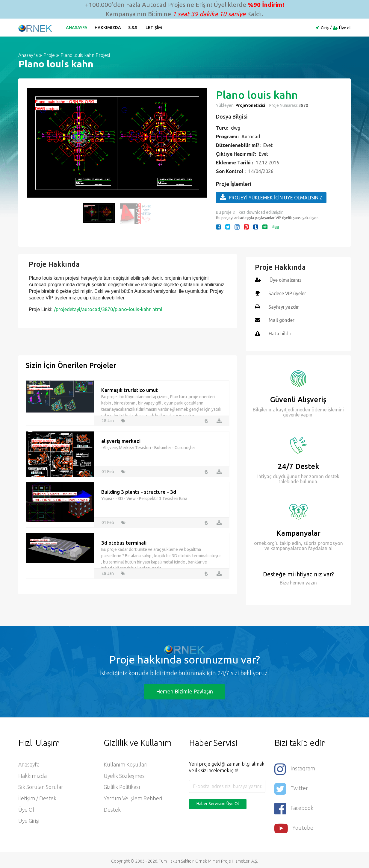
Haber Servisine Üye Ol (218, 802)
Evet (268, 145)
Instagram (295, 768)
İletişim (154, 28)
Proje (49, 55)
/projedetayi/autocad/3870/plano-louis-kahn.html (108, 309)
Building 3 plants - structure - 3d (139, 491)
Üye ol (345, 28)
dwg (236, 128)
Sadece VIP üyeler (287, 293)
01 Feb (108, 470)
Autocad (251, 137)
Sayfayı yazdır (284, 306)
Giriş (325, 28)
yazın (311, 581)
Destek (112, 809)
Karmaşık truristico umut (130, 389)
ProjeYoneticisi (250, 105)
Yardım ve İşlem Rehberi (133, 798)
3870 (303, 105)
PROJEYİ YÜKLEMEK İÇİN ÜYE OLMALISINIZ (271, 197)
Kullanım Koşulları (126, 764)
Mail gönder (282, 319)
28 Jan (108, 419)
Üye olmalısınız (286, 280)
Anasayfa (77, 28)
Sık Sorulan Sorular (41, 786)
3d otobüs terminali (124, 541)
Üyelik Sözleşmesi (125, 775)
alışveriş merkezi (121, 440)
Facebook (294, 806)
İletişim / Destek (37, 798)
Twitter (291, 787)
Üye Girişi (29, 820)
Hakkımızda (108, 28)
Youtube (294, 826)
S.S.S (133, 28)
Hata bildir (280, 333)
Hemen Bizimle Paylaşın (184, 690)
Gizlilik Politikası (122, 786)
